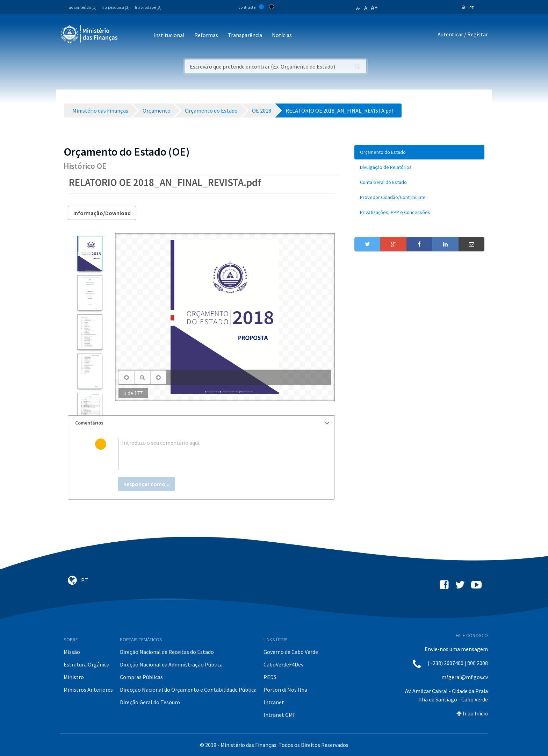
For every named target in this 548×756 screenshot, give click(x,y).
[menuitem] (419, 152)
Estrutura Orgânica (86, 664)
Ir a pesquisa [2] (116, 7)
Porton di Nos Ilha (285, 690)
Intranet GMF (280, 715)
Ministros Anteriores (88, 690)
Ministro (74, 677)
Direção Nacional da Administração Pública (171, 664)
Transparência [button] (245, 35)
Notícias (282, 35)
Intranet (274, 702)
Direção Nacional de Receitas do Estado (167, 652)
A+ (374, 8)
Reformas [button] (206, 35)
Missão (72, 652)
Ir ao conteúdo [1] (81, 7)
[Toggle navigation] (129, 35)
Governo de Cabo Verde (291, 652)
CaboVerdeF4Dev (283, 664)
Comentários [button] (202, 423)
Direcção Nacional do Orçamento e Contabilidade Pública (188, 690)
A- (358, 8)
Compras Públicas (141, 677)
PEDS (270, 677)
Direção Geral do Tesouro (150, 702)
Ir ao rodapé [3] (148, 7)
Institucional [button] (169, 35)
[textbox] (213, 454)
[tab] (201, 423)
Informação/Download (102, 213)
